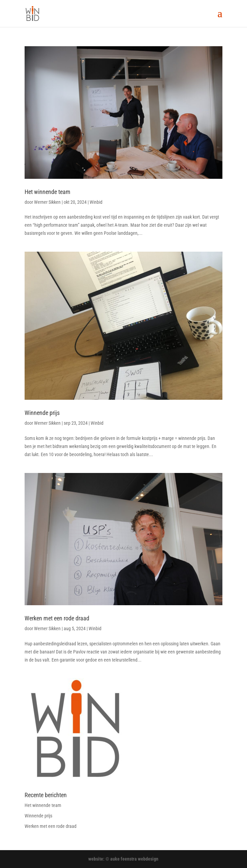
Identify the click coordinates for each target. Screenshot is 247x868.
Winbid (96, 202)
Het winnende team (48, 192)
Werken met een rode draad (57, 618)
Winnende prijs (42, 413)
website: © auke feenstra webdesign (123, 859)
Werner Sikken (47, 202)
